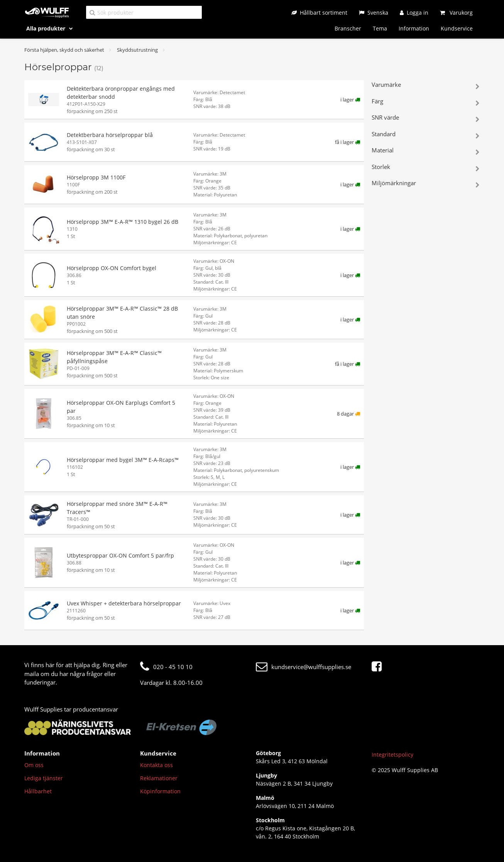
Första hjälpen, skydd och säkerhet (64, 50)
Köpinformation (160, 791)
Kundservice (457, 28)
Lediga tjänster (44, 778)
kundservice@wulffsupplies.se (304, 667)
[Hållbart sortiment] (319, 13)
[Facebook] (379, 667)
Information (414, 28)
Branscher (348, 28)
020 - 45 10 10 (166, 667)
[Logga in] (414, 13)
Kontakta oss (156, 765)
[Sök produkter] (144, 12)
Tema (380, 28)
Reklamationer (159, 778)
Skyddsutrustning (137, 50)
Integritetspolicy (392, 755)
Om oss (34, 765)
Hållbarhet (38, 791)
